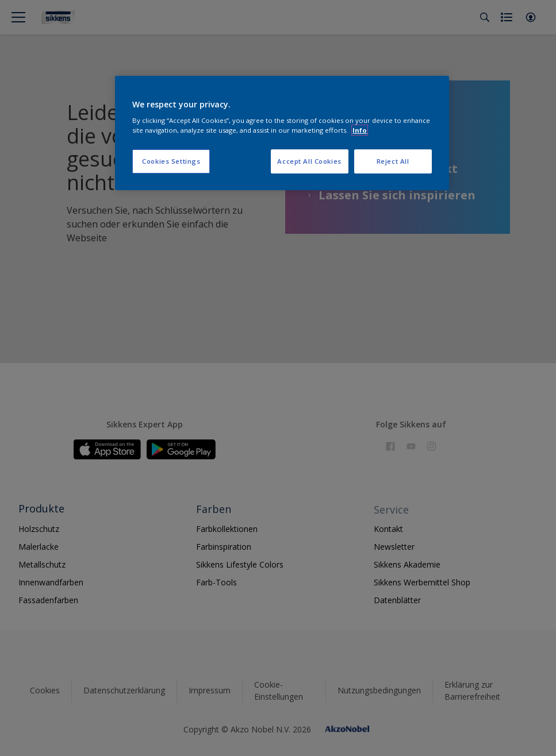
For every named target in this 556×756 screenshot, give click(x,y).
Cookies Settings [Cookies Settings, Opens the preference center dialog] (171, 161)
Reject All (393, 161)
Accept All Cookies (309, 161)
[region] (282, 133)
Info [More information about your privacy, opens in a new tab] (360, 130)
